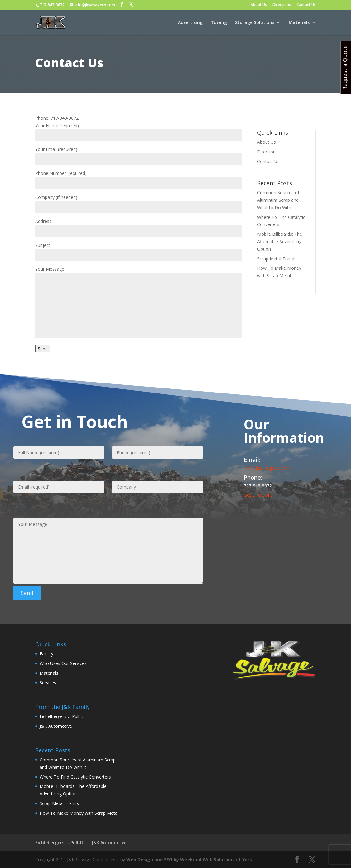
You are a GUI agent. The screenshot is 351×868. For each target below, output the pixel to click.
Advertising (190, 23)
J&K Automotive (56, 726)
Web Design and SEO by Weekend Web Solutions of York (189, 859)
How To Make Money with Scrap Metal (79, 813)
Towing (219, 23)
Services (48, 683)
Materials (299, 23)
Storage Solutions (255, 23)
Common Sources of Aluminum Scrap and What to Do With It (278, 200)
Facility (46, 654)
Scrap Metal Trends (277, 259)
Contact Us (306, 5)
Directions (282, 5)
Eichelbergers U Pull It (61, 716)
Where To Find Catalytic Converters (75, 777)
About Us (259, 5)
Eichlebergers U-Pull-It (59, 843)
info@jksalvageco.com (267, 468)
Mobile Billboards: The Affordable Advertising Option (280, 241)
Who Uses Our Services (63, 663)
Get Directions (258, 495)
